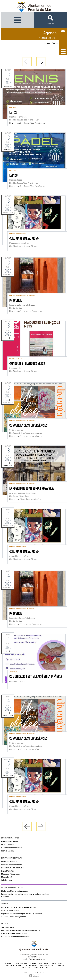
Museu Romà (7, 877)
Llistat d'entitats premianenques (14, 891)
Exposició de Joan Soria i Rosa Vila (32, 489)
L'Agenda (55, 43)
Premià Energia (7, 851)
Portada (47, 43)
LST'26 (13, 113)
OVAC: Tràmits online (10, 911)
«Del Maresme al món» (24, 239)
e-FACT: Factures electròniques (14, 934)
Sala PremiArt (7, 880)
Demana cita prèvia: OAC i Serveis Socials (19, 907)
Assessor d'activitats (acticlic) (14, 917)
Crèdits (61, 966)
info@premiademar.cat (35, 959)
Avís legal (57, 964)
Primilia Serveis (8, 845)
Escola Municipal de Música (13, 868)
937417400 (34, 957)
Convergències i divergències (28, 426)
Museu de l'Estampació (11, 874)
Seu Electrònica (8, 927)
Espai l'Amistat (7, 871)
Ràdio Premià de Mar (10, 842)
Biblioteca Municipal (10, 862)
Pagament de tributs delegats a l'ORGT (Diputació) (22, 914)
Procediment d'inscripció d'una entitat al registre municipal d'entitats (25, 895)
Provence (16, 301)
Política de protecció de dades (22, 966)
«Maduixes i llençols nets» (27, 364)
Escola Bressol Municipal (12, 865)
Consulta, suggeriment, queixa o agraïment (27, 964)
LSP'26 (13, 176)
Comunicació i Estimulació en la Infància (36, 677)
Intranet (27, 968)
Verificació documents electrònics (15, 937)
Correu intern (41, 968)
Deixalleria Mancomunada (12, 848)
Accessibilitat (47, 966)
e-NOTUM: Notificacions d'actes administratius (21, 930)
